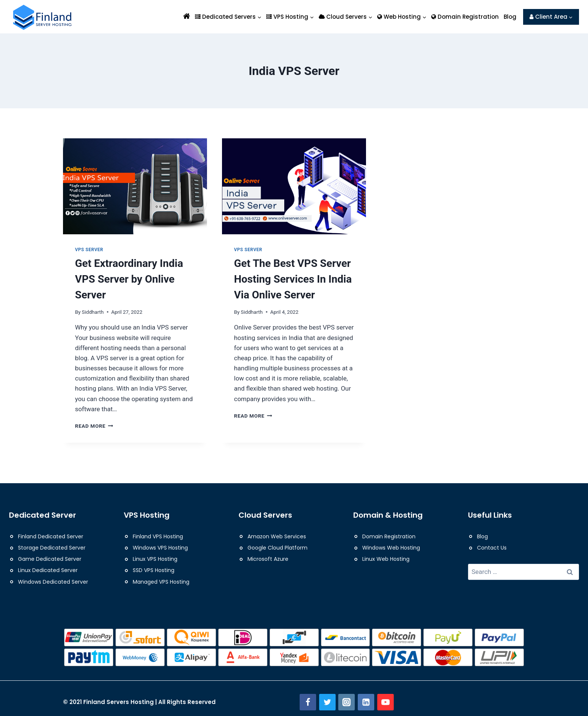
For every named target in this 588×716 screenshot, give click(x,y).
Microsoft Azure (268, 559)
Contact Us (492, 548)
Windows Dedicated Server (53, 582)
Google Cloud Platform (277, 548)
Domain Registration (465, 17)
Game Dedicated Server (50, 559)
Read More (94, 426)
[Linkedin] (366, 702)
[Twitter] (327, 702)
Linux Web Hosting (386, 559)
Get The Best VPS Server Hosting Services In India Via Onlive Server (293, 279)
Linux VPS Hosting (155, 559)
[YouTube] (385, 702)
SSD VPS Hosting (154, 570)
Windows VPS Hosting (160, 548)
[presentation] (135, 186)
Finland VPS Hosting (158, 536)
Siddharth (93, 312)
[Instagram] (346, 702)
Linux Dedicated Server (48, 570)
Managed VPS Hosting (161, 582)
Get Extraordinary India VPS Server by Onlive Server (129, 279)
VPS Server (89, 250)
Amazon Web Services (277, 536)
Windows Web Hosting (391, 548)
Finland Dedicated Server (51, 536)
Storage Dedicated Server (52, 548)
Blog (510, 17)
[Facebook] (308, 702)
